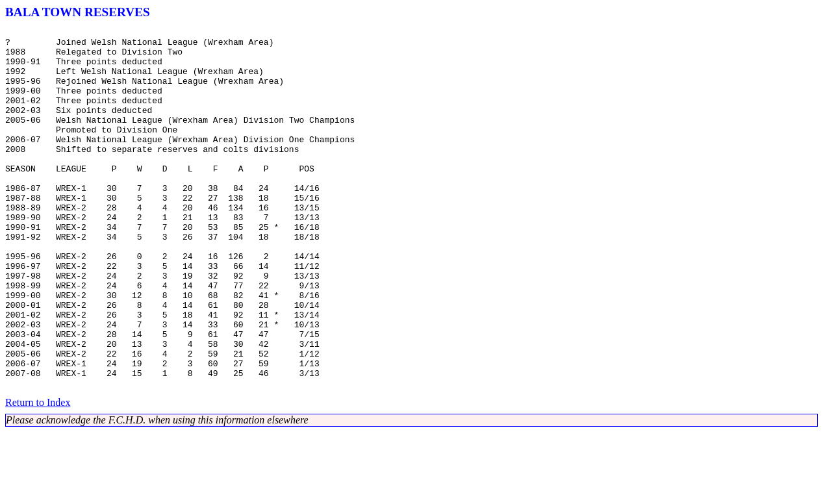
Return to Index (38, 474)
